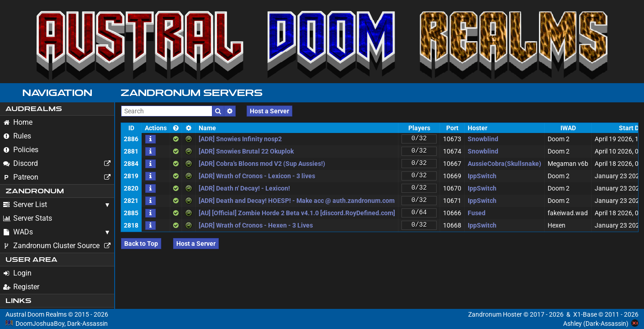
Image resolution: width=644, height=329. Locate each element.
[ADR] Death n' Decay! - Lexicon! (244, 188)
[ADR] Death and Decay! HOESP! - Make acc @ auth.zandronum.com (297, 201)
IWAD (568, 128)
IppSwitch (482, 176)
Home (18, 122)
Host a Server (269, 111)
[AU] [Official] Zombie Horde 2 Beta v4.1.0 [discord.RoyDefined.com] (297, 213)
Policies (21, 150)
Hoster (478, 128)
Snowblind (483, 139)
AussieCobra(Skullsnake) (504, 164)
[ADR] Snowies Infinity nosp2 (240, 139)
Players (419, 128)
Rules (17, 136)
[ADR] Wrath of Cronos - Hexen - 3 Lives (256, 225)
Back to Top (141, 244)
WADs (18, 232)
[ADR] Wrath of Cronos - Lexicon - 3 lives (257, 176)
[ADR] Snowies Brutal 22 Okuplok (246, 151)
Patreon (58, 177)
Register (21, 287)
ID (131, 128)
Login (17, 273)
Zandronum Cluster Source (58, 246)
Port (452, 128)
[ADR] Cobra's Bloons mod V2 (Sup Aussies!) (262, 164)
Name (207, 128)
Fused (477, 213)
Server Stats (28, 218)
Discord (58, 164)
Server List (25, 204)
